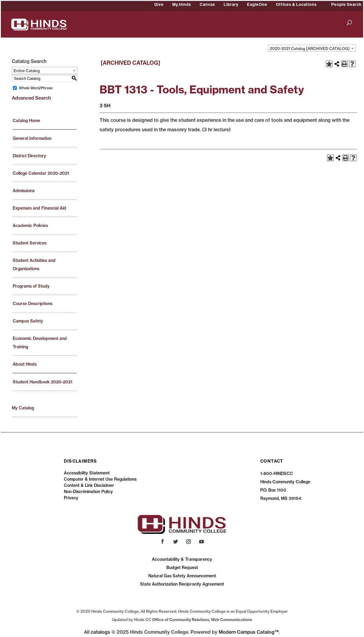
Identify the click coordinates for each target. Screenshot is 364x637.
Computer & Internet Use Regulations (100, 479)
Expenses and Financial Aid (39, 208)
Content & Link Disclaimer (89, 485)
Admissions (24, 191)
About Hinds (25, 364)
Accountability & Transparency (182, 559)
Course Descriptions (32, 304)
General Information (32, 138)
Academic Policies (30, 226)
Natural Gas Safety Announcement (182, 576)
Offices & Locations (296, 4)
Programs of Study (31, 286)
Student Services (30, 243)
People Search (346, 4)
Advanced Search (31, 98)
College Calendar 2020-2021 (41, 173)
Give (159, 4)
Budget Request (182, 568)
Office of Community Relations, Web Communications (202, 620)
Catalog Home (26, 121)
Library (231, 4)
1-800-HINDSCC (277, 474)
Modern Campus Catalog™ (249, 632)
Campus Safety (28, 321)
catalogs (100, 632)
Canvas (207, 4)
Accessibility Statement (87, 473)
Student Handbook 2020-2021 (43, 382)
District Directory (29, 156)
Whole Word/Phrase (36, 88)
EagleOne (257, 4)
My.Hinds (182, 4)
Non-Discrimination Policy (88, 492)
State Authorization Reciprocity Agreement (182, 584)
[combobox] (312, 48)
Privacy (71, 498)
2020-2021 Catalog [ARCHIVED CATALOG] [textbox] (310, 48)
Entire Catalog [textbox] (27, 71)
